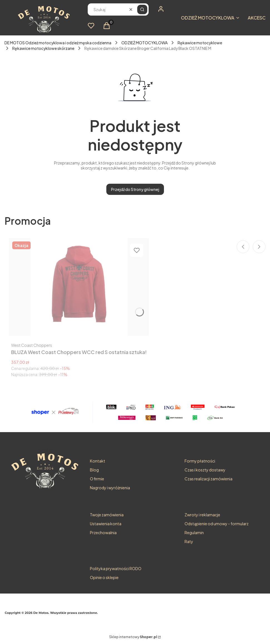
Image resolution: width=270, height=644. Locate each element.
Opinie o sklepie (104, 577)
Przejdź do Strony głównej (135, 189)
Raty (189, 541)
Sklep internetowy (133, 637)
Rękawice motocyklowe (200, 43)
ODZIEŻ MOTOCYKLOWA (144, 43)
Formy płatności (200, 461)
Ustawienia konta (106, 524)
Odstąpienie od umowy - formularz (217, 524)
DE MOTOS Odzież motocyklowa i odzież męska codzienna (58, 43)
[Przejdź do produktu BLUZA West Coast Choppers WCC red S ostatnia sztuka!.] (79, 287)
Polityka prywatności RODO (116, 568)
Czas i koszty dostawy (205, 470)
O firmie (97, 479)
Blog (94, 470)
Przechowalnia (103, 532)
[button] (142, 9)
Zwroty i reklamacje (202, 515)
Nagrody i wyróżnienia (110, 488)
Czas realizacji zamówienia (208, 479)
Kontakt (98, 461)
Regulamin (194, 532)
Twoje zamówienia (107, 515)
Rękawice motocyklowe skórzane (43, 48)
